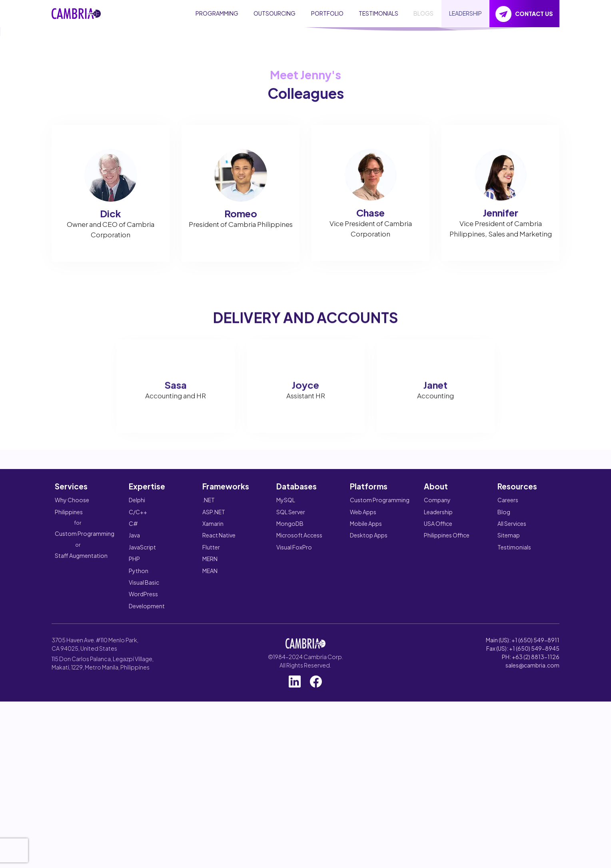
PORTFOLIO (327, 13)
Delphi (137, 708)
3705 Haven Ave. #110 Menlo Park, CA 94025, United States (95, 853)
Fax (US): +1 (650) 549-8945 (523, 857)
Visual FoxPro (294, 756)
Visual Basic (144, 791)
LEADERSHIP (465, 13)
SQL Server (291, 720)
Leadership (438, 720)
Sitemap (509, 744)
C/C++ (138, 720)
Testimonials (514, 756)
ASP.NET (214, 720)
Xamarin (213, 732)
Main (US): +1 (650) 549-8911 (523, 848)
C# (133, 732)
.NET (209, 708)
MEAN (210, 779)
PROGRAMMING (217, 13)
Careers (508, 708)
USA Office (438, 732)
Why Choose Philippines (72, 714)
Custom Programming (85, 742)
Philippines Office (447, 744)
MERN (210, 767)
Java (134, 744)
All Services (512, 732)
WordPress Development (147, 808)
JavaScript (142, 756)
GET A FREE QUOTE (93, 146)
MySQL (286, 708)
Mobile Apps (366, 732)
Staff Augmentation (81, 764)
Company (437, 708)
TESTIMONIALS (378, 13)
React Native (219, 744)
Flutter (211, 756)
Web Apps (363, 720)
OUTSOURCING (275, 13)
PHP (134, 767)
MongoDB (290, 732)
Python (139, 779)
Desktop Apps (369, 744)
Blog (504, 720)
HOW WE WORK (172, 146)
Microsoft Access (299, 744)
